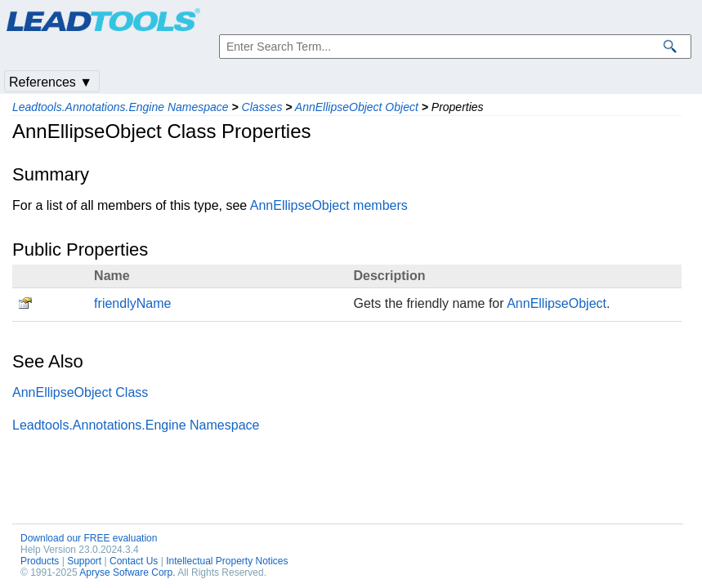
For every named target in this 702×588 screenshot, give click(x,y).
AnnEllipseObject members (329, 205)
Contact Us (134, 561)
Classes (262, 107)
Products (40, 561)
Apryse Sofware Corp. (127, 572)
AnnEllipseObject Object (357, 107)
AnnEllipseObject (557, 303)
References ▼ (51, 82)
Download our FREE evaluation (89, 538)
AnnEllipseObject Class (80, 392)
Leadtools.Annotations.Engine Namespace (121, 107)
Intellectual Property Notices (227, 561)
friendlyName (132, 303)
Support (84, 561)
